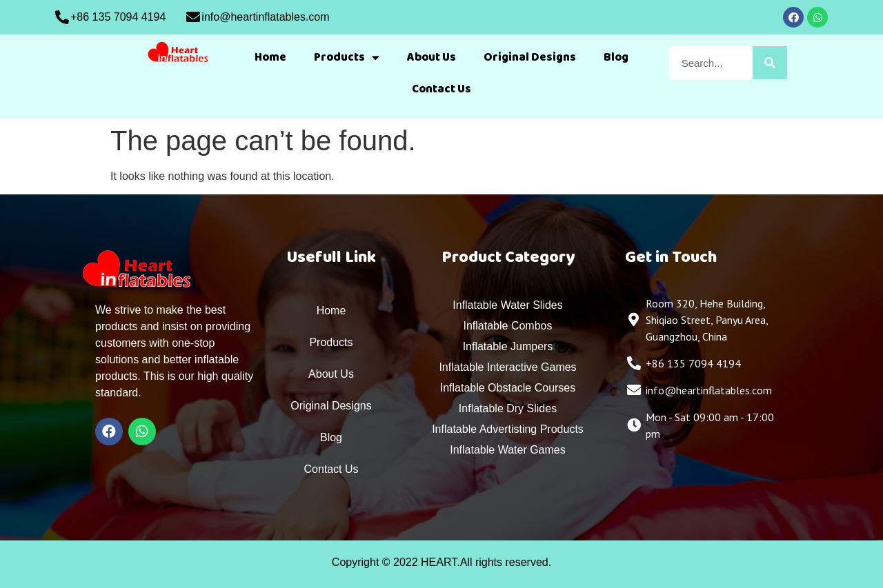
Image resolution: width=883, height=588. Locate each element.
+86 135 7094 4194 (118, 17)
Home (270, 57)
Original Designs (530, 57)
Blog (616, 57)
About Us (431, 57)
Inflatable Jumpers (508, 346)
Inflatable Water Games (507, 450)
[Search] (770, 63)
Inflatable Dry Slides (508, 408)
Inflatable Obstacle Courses (508, 388)
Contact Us (441, 89)
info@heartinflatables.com (265, 17)
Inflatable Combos (508, 326)
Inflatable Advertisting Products (508, 429)
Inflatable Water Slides (507, 305)
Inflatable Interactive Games (507, 367)
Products (347, 58)
